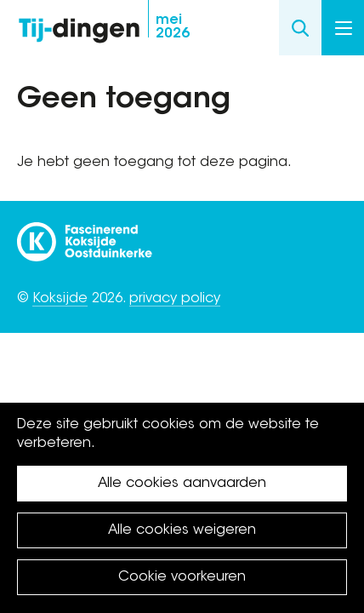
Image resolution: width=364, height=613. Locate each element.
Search (300, 28)
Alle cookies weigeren (182, 530)
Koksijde (60, 299)
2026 (173, 27)
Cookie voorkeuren (182, 577)
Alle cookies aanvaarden (182, 484)
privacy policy (175, 299)
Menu (344, 28)
